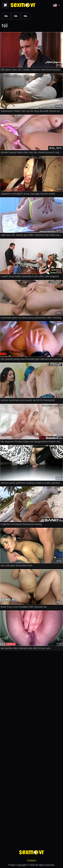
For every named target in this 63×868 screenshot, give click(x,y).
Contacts (32, 860)
